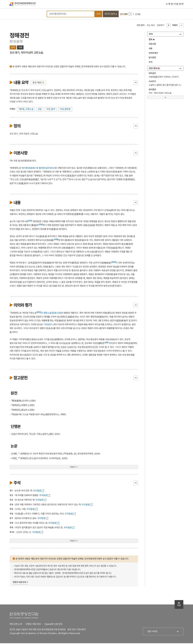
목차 (151, 35)
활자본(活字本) (46, 169)
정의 (150, 40)
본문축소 (181, 26)
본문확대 (169, 26)
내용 (150, 49)
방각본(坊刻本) (29, 169)
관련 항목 (154, 69)
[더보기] (165, 98)
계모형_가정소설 (26, 110)
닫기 (136, 83)
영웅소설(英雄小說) (53, 314)
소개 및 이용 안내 (174, 4)
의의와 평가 (153, 54)
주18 (56, 240)
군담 (40, 110)
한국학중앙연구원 (24, 616)
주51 (107, 343)
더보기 (73, 468)
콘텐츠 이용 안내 (19, 583)
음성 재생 (37, 83)
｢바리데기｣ (49, 325)
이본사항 (152, 45)
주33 (39, 313)
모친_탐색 (51, 110)
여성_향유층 (65, 110)
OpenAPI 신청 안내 (53, 625)
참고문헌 (152, 58)
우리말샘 (37, 491)
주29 (114, 263)
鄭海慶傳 (16, 42)
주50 (41, 225)
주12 (30, 222)
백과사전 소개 (16, 625)
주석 (150, 63)
